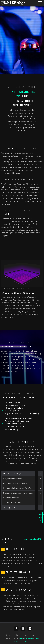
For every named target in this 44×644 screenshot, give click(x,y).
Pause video (8, 70)
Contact (27, 642)
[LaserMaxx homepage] (13, 3)
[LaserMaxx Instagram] (23, 629)
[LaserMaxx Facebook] (16, 629)
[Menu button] (40, 3)
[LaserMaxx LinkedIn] (30, 629)
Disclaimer (29, 638)
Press (21, 638)
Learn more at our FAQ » (33, 539)
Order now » (41, 517)
